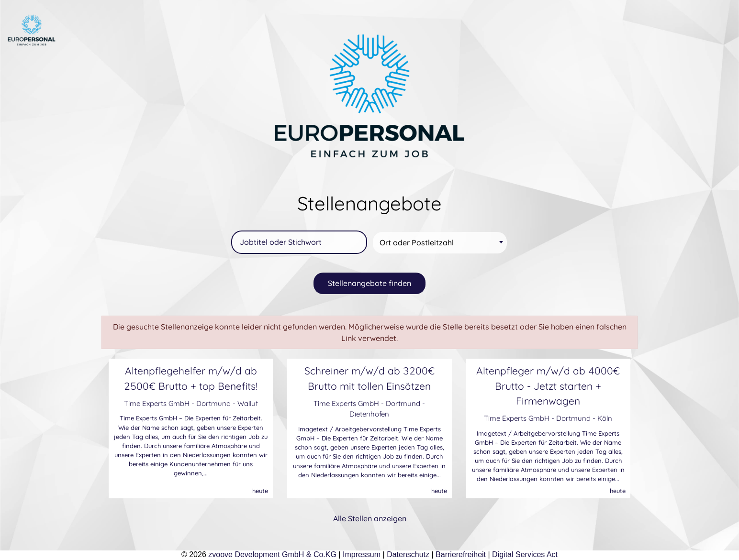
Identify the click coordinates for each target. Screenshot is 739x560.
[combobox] (440, 243)
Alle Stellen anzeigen (370, 518)
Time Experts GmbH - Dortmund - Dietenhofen (369, 409)
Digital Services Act (525, 555)
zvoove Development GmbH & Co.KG (272, 555)
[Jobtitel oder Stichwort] (299, 242)
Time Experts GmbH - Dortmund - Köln (548, 418)
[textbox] (441, 243)
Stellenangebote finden (369, 283)
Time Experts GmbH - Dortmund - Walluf (191, 403)
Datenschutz (408, 555)
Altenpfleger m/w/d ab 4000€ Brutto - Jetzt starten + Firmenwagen (548, 385)
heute (260, 491)
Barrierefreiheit (461, 555)
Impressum (362, 555)
